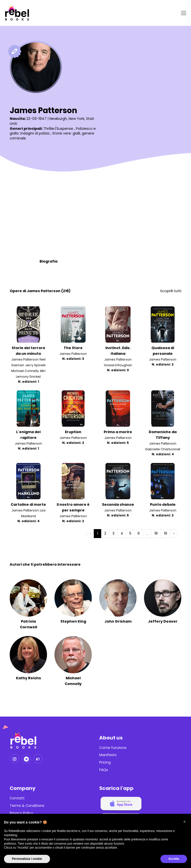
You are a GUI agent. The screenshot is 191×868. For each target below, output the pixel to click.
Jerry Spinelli (35, 365)
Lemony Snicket (28, 377)
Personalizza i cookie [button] (27, 859)
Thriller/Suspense (58, 129)
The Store (73, 348)
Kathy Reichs (28, 678)
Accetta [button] (174, 859)
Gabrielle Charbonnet (163, 449)
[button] (185, 822)
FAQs (104, 770)
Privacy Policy (21, 813)
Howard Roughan (118, 365)
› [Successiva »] (174, 534)
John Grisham (118, 621)
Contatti (17, 798)
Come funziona (113, 748)
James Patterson (25, 359)
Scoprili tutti (171, 291)
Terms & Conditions (27, 806)
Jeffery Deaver (163, 621)
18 (156, 534)
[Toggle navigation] (183, 13)
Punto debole (163, 504)
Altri (43, 371)
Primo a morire (118, 432)
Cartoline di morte (28, 504)
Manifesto (108, 755)
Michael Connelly (25, 371)
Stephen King (73, 621)
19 (166, 534)
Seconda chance (118, 504)
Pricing (105, 762)
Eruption (73, 432)
